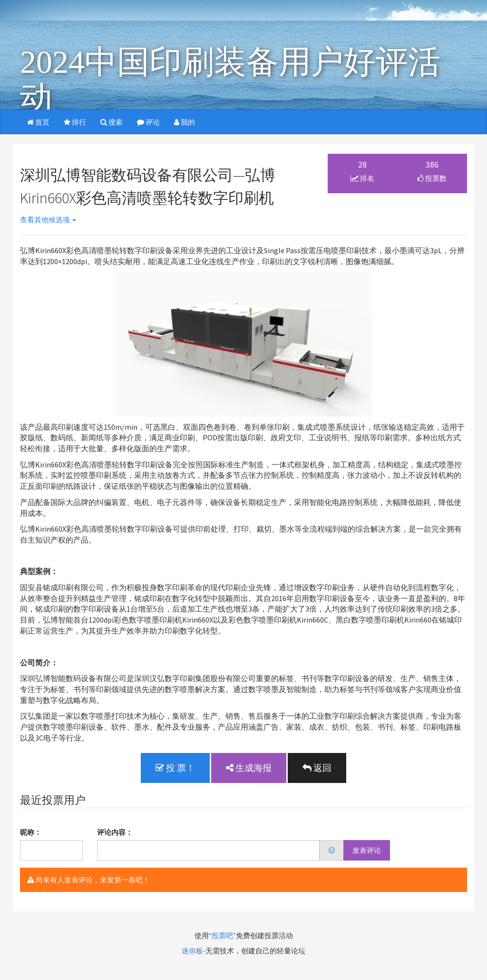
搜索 (112, 122)
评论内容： (115, 832)
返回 (317, 768)
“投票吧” (222, 935)
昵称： (31, 832)
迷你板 (192, 951)
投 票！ (175, 768)
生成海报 (249, 768)
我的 (185, 122)
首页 (38, 122)
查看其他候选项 (48, 220)
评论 (148, 122)
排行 (75, 122)
